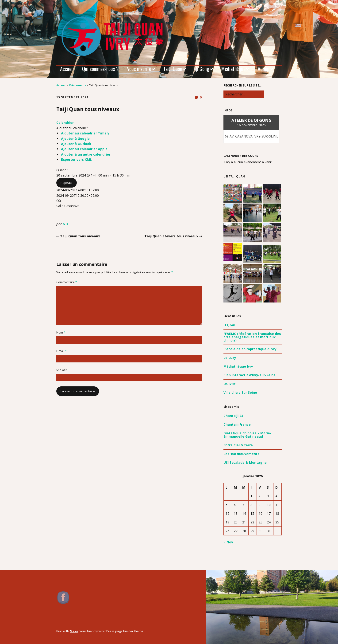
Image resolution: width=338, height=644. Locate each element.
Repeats (67, 183)
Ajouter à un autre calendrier (86, 154)
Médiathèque (233, 69)
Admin (263, 69)
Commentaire (67, 282)
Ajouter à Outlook (76, 144)
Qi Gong (202, 69)
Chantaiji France (237, 424)
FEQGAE (230, 325)
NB (65, 224)
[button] (72, 128)
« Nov (228, 542)
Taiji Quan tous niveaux (80, 236)
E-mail (61, 351)
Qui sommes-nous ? (100, 69)
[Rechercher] (244, 94)
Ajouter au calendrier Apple (84, 149)
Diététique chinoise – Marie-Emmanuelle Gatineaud (247, 435)
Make (74, 631)
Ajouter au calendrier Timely (85, 133)
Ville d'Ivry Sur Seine (240, 392)
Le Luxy (230, 358)
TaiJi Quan (173, 69)
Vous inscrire (139, 69)
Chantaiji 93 (233, 416)
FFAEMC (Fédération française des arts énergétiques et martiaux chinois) (252, 337)
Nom (61, 332)
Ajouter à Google (75, 139)
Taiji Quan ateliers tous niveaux (171, 236)
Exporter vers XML (76, 159)
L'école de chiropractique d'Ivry (250, 349)
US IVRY (230, 384)
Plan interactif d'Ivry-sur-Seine (250, 375)
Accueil (67, 69)
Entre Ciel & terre (238, 445)
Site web (62, 370)
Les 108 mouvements (241, 454)
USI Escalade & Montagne (245, 462)
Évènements (78, 85)
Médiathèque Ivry (238, 366)
